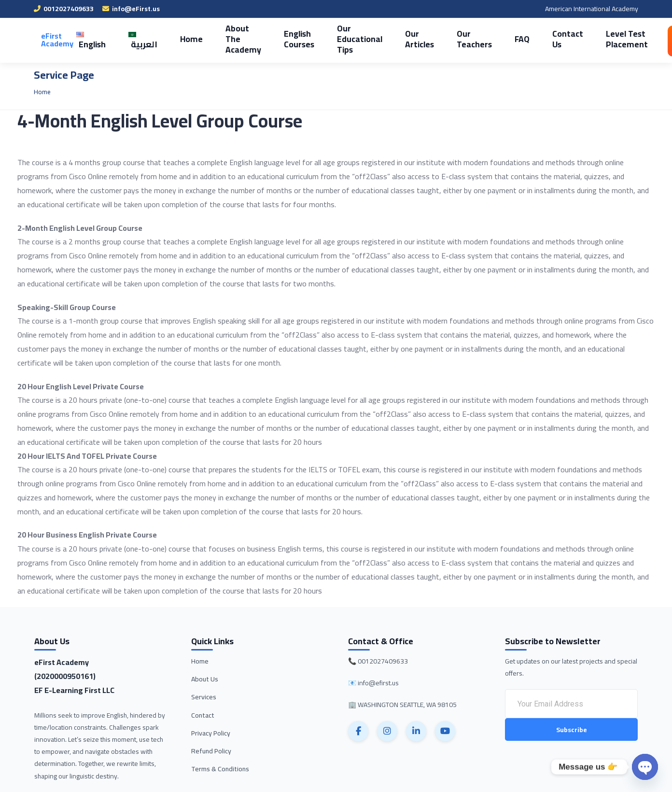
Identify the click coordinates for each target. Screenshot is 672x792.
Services (204, 697)
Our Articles (397, 39)
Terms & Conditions (220, 769)
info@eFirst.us (131, 9)
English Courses (284, 39)
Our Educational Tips (341, 39)
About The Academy (232, 39)
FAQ (493, 39)
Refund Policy (211, 751)
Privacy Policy (211, 733)
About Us (205, 679)
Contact (203, 715)
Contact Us (536, 39)
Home (184, 39)
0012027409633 (64, 9)
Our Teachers (448, 39)
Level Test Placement (591, 39)
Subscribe (572, 730)
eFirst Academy (57, 40)
